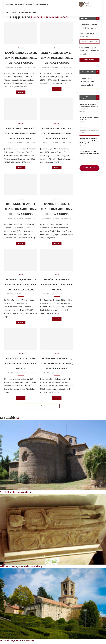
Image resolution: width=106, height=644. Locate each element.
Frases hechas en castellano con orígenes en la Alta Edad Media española (89, 141)
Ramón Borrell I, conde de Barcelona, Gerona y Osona (57, 210)
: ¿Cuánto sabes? (89, 168)
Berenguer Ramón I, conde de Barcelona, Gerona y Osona (21, 210)
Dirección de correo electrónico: (87, 36)
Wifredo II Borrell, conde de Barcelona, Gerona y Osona (57, 365)
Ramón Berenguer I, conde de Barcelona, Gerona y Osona (57, 135)
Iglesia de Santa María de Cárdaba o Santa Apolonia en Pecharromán (88, 108)
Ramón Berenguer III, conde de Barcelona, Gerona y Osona (21, 59)
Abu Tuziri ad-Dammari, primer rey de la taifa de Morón (89, 130)
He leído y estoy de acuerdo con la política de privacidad (89, 52)
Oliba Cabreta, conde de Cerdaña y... (22, 568)
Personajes (20, 4)
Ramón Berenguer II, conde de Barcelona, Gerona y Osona (21, 135)
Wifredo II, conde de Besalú (17, 642)
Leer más (20, 94)
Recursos (33, 12)
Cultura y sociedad (41, 4)
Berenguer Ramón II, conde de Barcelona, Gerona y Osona (57, 59)
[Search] (99, 8)
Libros (14, 12)
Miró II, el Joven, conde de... (17, 493)
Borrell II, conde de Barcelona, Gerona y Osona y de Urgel (21, 286)
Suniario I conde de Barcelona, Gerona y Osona (21, 365)
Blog (8, 12)
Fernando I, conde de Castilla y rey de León (89, 119)
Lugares (29, 4)
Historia (10, 4)
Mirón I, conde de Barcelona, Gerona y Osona (57, 286)
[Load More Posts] (39, 407)
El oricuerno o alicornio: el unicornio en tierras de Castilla (89, 153)
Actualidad (23, 12)
